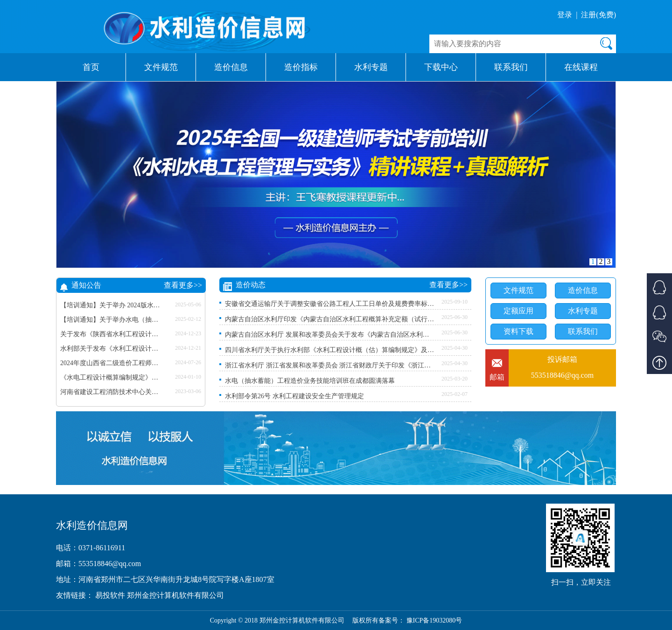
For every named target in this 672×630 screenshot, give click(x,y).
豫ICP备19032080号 (434, 620)
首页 (91, 67)
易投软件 (111, 595)
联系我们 (511, 67)
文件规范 (161, 67)
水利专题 (371, 67)
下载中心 (441, 67)
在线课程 (581, 67)
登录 (565, 15)
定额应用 (518, 311)
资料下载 (518, 331)
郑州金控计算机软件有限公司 (175, 595)
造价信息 (231, 67)
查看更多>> (183, 285)
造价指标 (301, 67)
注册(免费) (598, 15)
